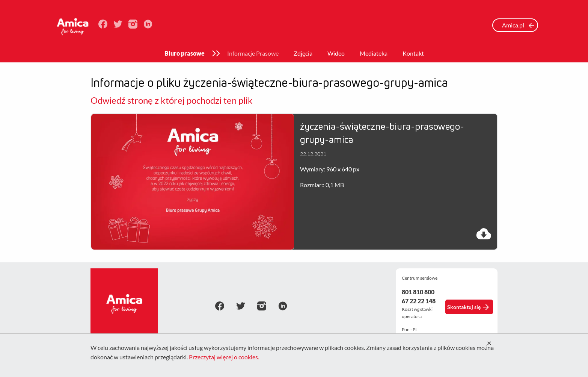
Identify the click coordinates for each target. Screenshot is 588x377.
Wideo (336, 53)
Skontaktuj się (468, 307)
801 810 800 (418, 292)
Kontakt (413, 53)
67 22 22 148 (419, 301)
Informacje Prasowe (253, 53)
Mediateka (374, 53)
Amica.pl (518, 25)
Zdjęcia (303, 53)
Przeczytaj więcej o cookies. (224, 357)
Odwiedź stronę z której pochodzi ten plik (172, 100)
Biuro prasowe (185, 53)
